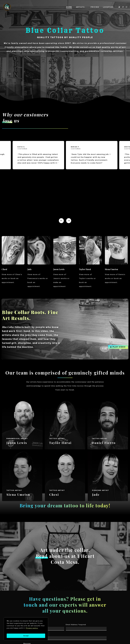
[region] (26, 629)
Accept (26, 636)
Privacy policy (32, 628)
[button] (119, 301)
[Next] (69, 174)
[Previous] (61, 174)
